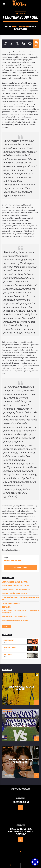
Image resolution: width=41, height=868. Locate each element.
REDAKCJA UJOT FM (20, 26)
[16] (36, 44)
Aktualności (20, 14)
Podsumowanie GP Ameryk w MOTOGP (15, 620)
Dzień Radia (6, 607)
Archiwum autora (20, 567)
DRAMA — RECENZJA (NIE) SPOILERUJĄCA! (16, 589)
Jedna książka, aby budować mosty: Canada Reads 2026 (20, 598)
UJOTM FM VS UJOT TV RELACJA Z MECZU (16, 586)
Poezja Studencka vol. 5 (11, 603)
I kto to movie (9, 640)
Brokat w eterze (10, 647)
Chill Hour (7, 655)
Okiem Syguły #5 (21, 802)
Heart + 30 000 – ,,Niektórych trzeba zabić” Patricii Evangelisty (20, 612)
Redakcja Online (9, 701)
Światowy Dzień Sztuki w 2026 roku (15, 593)
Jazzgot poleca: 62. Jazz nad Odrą (15, 582)
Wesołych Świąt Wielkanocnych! (14, 617)
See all (6, 627)
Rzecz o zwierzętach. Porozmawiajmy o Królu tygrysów (20, 832)
